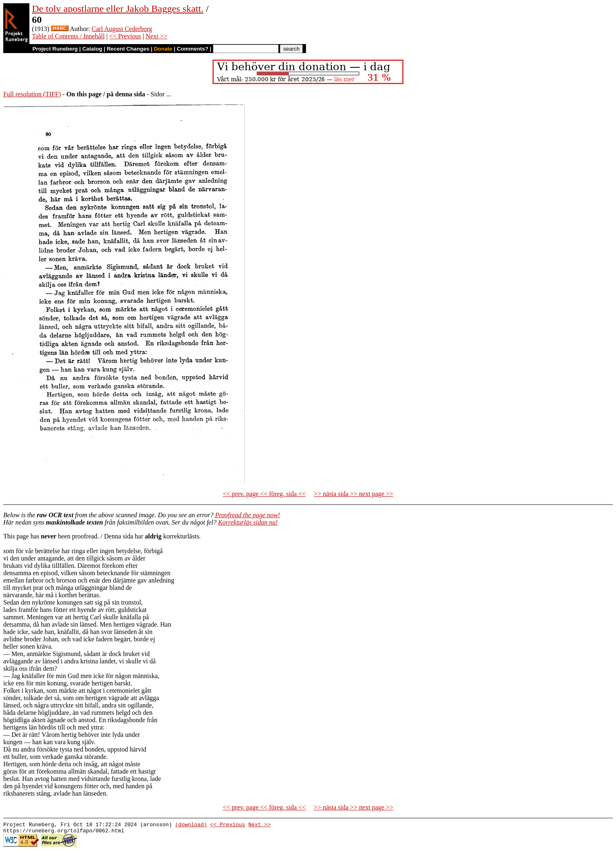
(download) (191, 825)
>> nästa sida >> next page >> (353, 494)
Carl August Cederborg (122, 29)
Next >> (156, 36)
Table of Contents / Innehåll (68, 36)
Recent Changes (128, 49)
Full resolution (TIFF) (32, 94)
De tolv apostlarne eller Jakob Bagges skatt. (118, 9)
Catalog (92, 49)
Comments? (193, 49)
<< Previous (125, 36)
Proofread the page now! (247, 515)
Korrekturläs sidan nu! (248, 522)
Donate (163, 49)
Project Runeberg (55, 49)
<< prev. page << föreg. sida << (264, 494)
